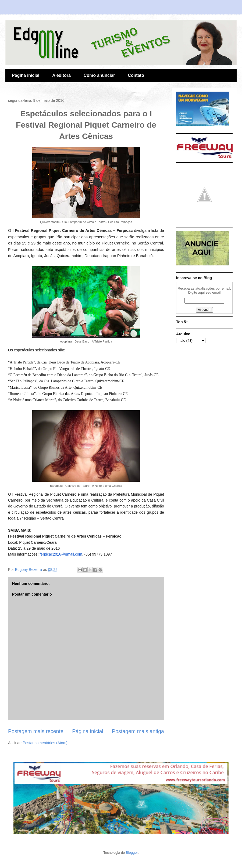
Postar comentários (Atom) (45, 743)
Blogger (132, 853)
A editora (61, 75)
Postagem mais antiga (138, 731)
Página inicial (26, 75)
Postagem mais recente (36, 731)
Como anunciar (99, 75)
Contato (136, 75)
